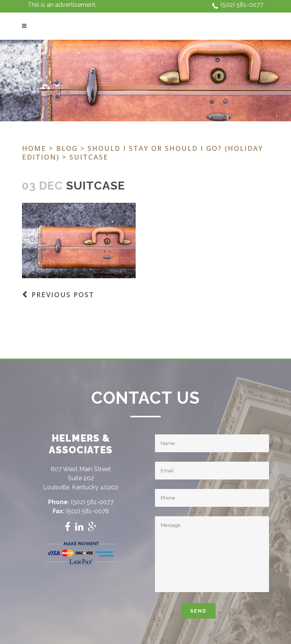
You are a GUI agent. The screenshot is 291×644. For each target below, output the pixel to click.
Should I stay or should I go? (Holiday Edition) (142, 153)
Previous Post (63, 295)
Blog (67, 148)
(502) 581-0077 (242, 5)
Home (34, 148)
